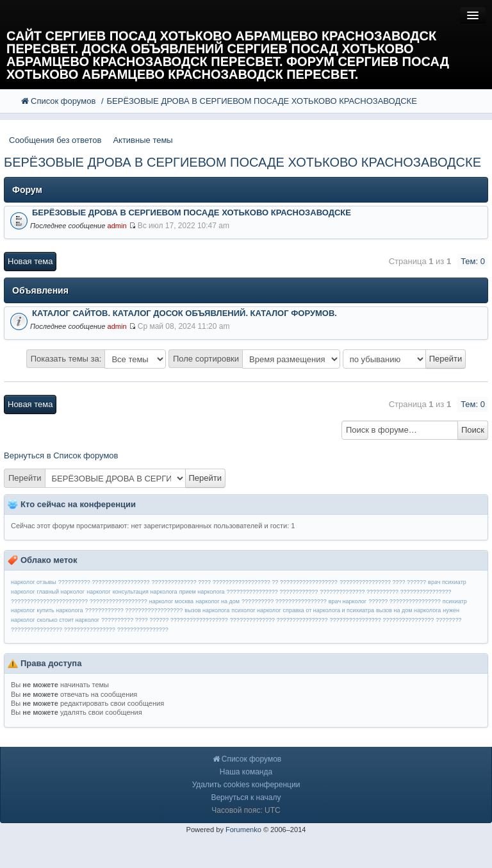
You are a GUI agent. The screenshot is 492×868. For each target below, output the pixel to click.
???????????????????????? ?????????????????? (79, 601)
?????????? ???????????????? (284, 601)
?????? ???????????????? (405, 601)
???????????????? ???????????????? (382, 620)
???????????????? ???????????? (273, 592)
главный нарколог (61, 592)
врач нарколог (348, 601)
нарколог (98, 592)
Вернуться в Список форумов (61, 455)
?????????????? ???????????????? (279, 620)
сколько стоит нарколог (68, 620)
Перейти (25, 478)
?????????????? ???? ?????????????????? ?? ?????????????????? (245, 582)
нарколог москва (171, 601)
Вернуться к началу (246, 797)
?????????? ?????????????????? (104, 582)
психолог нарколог (256, 610)
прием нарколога (202, 592)
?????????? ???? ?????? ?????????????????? (165, 620)
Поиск (473, 430)
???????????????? (143, 630)
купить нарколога (60, 610)
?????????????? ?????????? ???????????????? (385, 592)
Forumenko (243, 830)
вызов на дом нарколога (408, 610)
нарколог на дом (217, 601)
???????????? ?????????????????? (134, 610)
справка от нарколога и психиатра (329, 610)
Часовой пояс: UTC (246, 810)
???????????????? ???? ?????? (383, 582)
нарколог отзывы (34, 582)
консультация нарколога (145, 592)
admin (117, 226)
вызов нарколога (207, 610)
